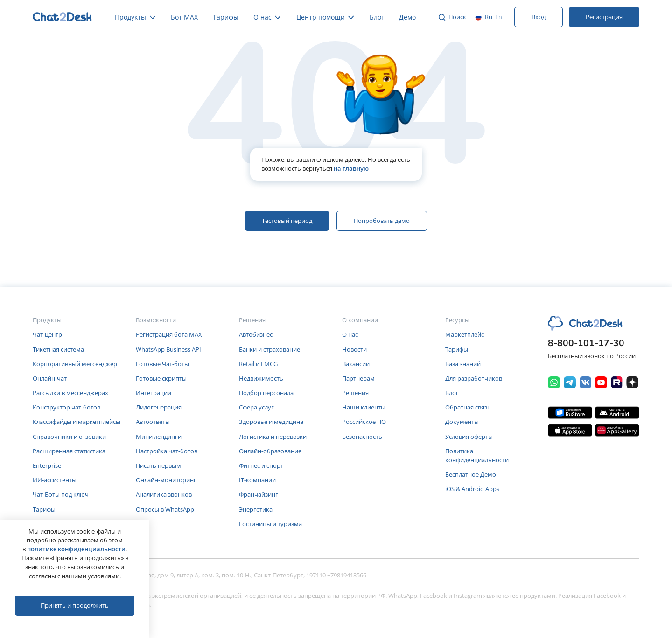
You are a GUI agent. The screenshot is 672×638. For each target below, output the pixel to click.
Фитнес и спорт (261, 465)
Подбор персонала (266, 393)
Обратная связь (468, 407)
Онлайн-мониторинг (166, 480)
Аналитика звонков (164, 494)
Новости (354, 349)
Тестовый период (287, 221)
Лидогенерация (159, 407)
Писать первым (158, 465)
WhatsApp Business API (168, 349)
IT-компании (257, 480)
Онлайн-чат (50, 378)
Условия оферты (469, 437)
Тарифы (226, 17)
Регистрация (604, 17)
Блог (377, 17)
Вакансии (356, 364)
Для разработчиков (474, 378)
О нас (267, 17)
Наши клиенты (364, 407)
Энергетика (256, 509)
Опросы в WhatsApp (165, 509)
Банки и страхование (269, 349)
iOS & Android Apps (472, 489)
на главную (351, 168)
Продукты (135, 17)
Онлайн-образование (270, 451)
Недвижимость (261, 378)
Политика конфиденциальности (477, 455)
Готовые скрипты (161, 378)
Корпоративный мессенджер (75, 364)
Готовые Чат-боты (162, 364)
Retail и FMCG (258, 364)
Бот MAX (184, 17)
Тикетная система (58, 349)
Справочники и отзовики (69, 437)
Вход (539, 17)
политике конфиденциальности (76, 549)
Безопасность (362, 437)
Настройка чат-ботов (167, 451)
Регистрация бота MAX (169, 334)
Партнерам (358, 378)
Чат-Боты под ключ (61, 494)
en (499, 17)
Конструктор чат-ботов (66, 407)
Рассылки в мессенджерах (70, 393)
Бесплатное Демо (471, 474)
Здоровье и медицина (271, 422)
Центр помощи (325, 17)
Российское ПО (364, 422)
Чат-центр (47, 334)
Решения (355, 393)
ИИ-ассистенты (55, 480)
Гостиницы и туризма (270, 524)
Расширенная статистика (69, 451)
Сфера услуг (256, 407)
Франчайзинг (259, 494)
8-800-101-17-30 (586, 343)
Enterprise (47, 465)
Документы (462, 422)
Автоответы (153, 422)
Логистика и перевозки (273, 437)
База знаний (463, 364)
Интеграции (154, 393)
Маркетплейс (465, 334)
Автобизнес (256, 334)
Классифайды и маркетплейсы (77, 422)
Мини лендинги (159, 437)
